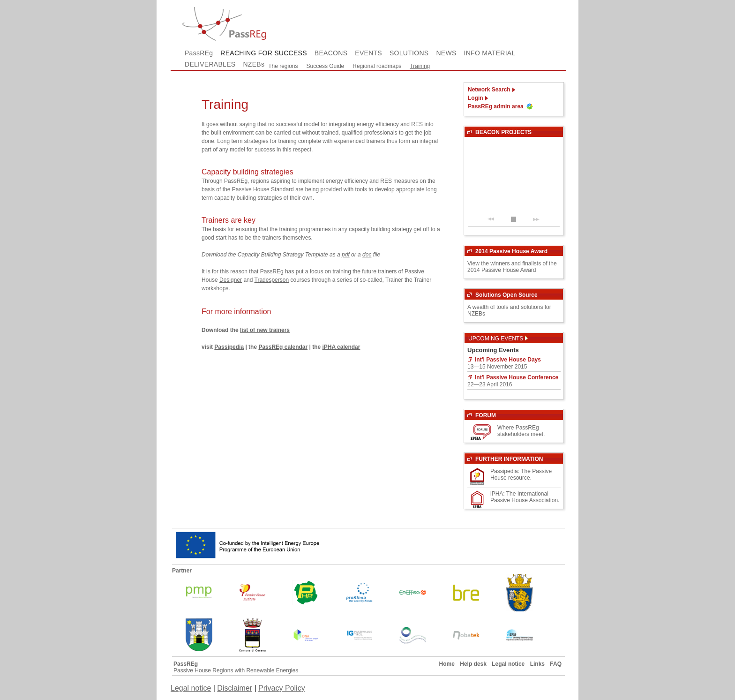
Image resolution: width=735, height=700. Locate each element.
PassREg (199, 53)
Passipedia (229, 347)
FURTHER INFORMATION (509, 459)
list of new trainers (265, 330)
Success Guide (326, 66)
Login (476, 98)
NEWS (446, 53)
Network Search (489, 90)
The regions (283, 66)
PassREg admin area (496, 106)
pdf (346, 255)
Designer (231, 280)
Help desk (473, 664)
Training (420, 66)
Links (537, 664)
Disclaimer (235, 688)
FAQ (556, 664)
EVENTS (368, 53)
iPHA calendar (341, 347)
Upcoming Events (498, 339)
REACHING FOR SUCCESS (264, 53)
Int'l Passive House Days (508, 360)
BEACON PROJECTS (503, 132)
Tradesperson (272, 280)
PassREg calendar (283, 347)
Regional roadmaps (377, 66)
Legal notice (508, 664)
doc (367, 255)
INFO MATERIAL (490, 53)
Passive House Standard (263, 189)
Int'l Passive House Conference (517, 377)
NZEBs (254, 64)
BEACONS (331, 53)
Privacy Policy (282, 688)
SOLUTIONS (409, 53)
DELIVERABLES (210, 64)
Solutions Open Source (506, 295)
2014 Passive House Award (511, 251)
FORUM (486, 415)
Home (447, 664)
